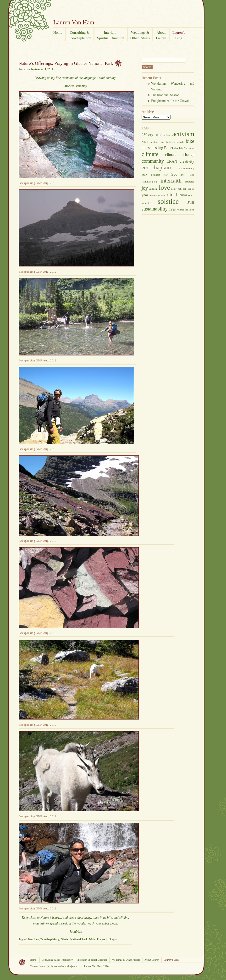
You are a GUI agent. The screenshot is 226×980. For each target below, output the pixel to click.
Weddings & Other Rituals (126, 960)
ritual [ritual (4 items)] (172, 195)
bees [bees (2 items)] (162, 142)
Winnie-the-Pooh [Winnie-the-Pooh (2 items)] (185, 210)
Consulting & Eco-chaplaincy (57, 960)
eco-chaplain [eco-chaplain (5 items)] (156, 167)
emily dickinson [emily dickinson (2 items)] (151, 175)
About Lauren (152, 960)
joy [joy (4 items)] (145, 188)
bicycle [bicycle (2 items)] (180, 142)
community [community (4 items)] (153, 161)
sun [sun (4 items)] (191, 202)
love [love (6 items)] (164, 188)
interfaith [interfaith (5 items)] (171, 181)
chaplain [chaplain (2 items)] (179, 148)
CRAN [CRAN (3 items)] (172, 161)
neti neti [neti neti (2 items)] (182, 189)
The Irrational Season (165, 95)
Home (33, 960)
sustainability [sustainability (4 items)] (155, 209)
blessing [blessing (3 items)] (157, 148)
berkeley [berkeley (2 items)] (171, 142)
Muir (92, 939)
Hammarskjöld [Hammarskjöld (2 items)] (149, 182)
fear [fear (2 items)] (166, 175)
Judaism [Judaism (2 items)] (153, 189)
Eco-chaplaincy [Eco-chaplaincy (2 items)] (186, 169)
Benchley (33, 939)
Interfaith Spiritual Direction (92, 960)
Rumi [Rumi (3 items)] (183, 195)
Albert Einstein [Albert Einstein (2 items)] (150, 142)
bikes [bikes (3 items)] (146, 148)
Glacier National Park (74, 939)
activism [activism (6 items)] (183, 134)
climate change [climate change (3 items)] (180, 155)
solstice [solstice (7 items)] (168, 201)
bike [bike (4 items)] (190, 141)
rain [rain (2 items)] (163, 196)
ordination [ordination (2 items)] (155, 196)
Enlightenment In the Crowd (170, 101)
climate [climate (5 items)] (150, 154)
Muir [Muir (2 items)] (174, 189)
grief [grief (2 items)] (183, 175)
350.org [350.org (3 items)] (147, 135)
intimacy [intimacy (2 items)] (190, 182)
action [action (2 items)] (166, 135)
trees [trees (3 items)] (172, 209)
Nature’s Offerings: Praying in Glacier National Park (66, 63)
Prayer (101, 939)
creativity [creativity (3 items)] (187, 161)
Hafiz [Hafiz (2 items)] (191, 175)
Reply (112, 939)
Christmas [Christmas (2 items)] (189, 148)
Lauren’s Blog (171, 960)
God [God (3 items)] (174, 174)
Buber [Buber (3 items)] (169, 148)
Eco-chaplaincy (50, 939)
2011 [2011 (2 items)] (158, 135)
